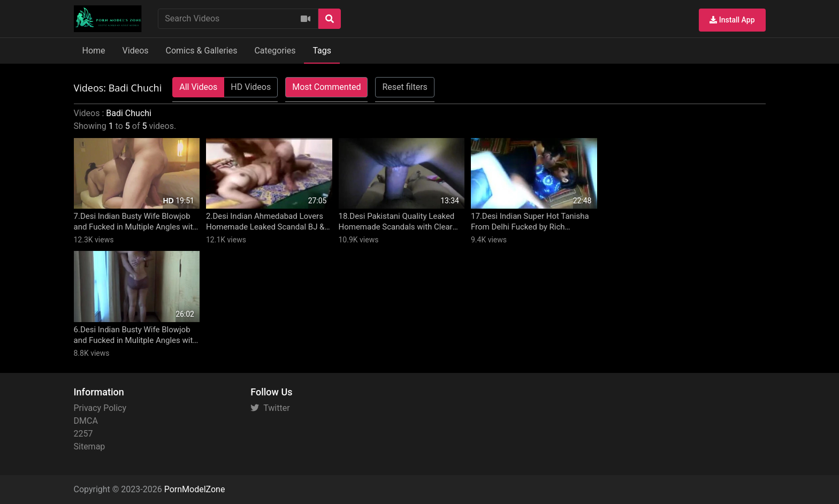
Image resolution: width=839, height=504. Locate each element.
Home (94, 51)
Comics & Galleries (202, 51)
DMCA (86, 421)
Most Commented (326, 87)
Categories (275, 51)
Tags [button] (322, 51)
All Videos (198, 87)
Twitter (270, 408)
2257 (83, 434)
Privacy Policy (100, 408)
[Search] (330, 19)
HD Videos (251, 87)
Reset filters (405, 87)
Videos (136, 51)
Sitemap (90, 446)
